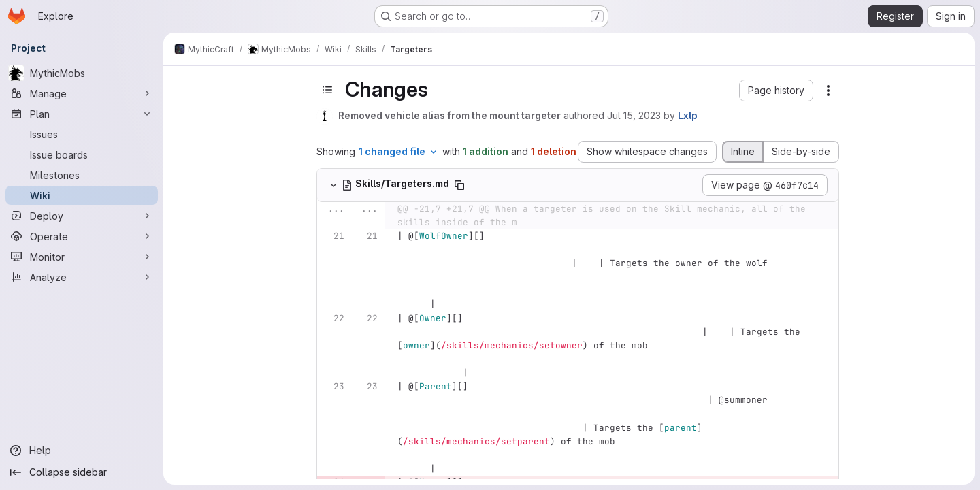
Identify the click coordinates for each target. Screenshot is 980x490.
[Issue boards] (82, 154)
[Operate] (82, 236)
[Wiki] (82, 195)
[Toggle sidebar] (327, 90)
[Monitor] (82, 257)
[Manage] (82, 93)
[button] (776, 91)
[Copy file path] (459, 185)
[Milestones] (82, 175)
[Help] (82, 451)
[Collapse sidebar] (82, 472)
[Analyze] (82, 277)
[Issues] (82, 134)
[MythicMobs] (82, 73)
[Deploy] (82, 216)
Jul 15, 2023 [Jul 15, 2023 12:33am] (634, 115)
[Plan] (82, 114)
